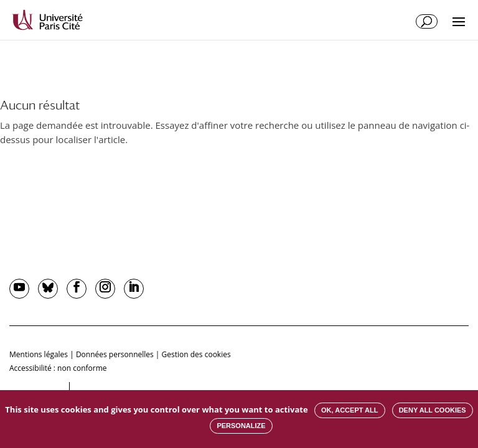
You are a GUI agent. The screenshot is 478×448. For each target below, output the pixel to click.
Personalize (241, 426)
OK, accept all (349, 410)
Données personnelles (115, 354)
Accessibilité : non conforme (58, 368)
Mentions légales (39, 354)
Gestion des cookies (196, 354)
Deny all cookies (433, 410)
